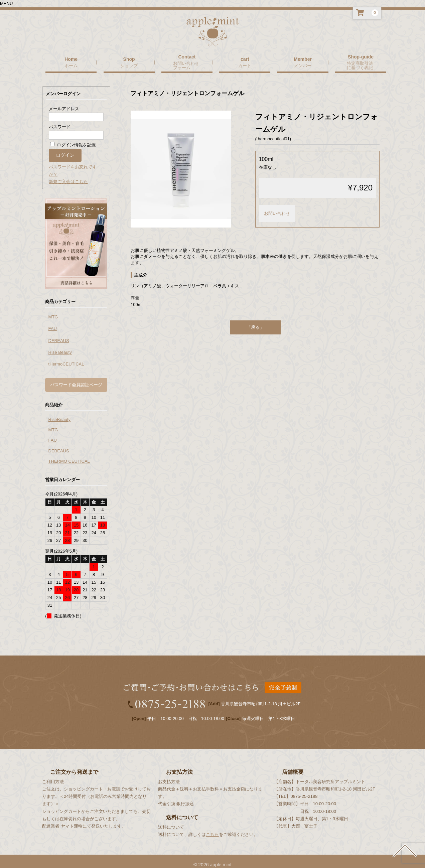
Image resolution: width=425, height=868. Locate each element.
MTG (53, 310)
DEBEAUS (59, 333)
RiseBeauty (59, 412)
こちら (212, 827)
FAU (53, 321)
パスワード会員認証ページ (76, 377)
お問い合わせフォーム (186, 58)
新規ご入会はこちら (68, 174)
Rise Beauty (60, 345)
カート (245, 58)
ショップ (129, 58)
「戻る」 (255, 320)
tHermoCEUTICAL (66, 357)
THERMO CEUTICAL (69, 454)
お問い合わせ (277, 206)
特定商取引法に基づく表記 (360, 58)
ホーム (71, 58)
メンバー (303, 58)
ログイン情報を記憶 (73, 137)
